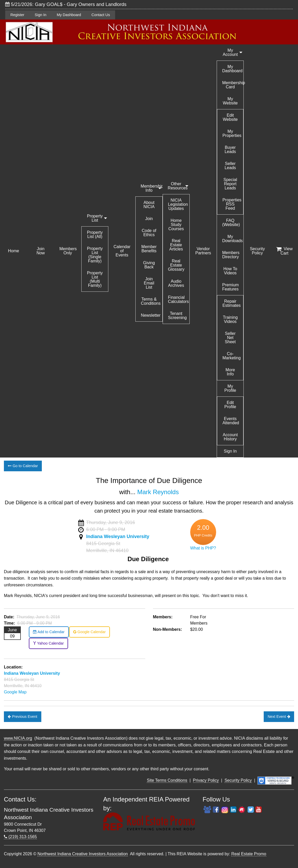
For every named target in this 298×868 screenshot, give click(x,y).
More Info (230, 372)
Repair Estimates (231, 303)
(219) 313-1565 (20, 837)
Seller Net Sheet (230, 338)
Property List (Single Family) (95, 255)
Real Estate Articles (176, 245)
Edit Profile (230, 405)
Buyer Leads (230, 150)
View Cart (284, 251)
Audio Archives (176, 283)
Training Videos (230, 319)
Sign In (41, 15)
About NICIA (149, 205)
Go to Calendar (23, 466)
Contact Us (101, 15)
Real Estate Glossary (176, 265)
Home (14, 251)
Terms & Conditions (151, 301)
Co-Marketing (231, 356)
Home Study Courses (176, 225)
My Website (230, 101)
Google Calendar (90, 632)
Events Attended (231, 421)
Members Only (68, 251)
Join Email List (149, 283)
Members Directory (231, 255)
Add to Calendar (49, 632)
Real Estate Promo (249, 854)
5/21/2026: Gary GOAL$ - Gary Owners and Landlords (66, 4)
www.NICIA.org (18, 738)
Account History (230, 437)
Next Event (279, 717)
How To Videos (230, 271)
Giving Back (149, 265)
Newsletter (151, 315)
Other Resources (178, 186)
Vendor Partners (203, 251)
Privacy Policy (206, 780)
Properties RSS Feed (232, 204)
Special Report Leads (230, 184)
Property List (95, 218)
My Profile (230, 388)
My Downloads (232, 239)
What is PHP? (203, 548)
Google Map (15, 692)
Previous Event (22, 717)
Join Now (41, 251)
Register (17, 15)
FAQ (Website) (231, 223)
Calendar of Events (122, 251)
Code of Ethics (149, 233)
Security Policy (257, 251)
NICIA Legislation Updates (178, 204)
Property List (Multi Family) (95, 279)
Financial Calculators (178, 299)
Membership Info (151, 188)
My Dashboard (69, 15)
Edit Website (230, 117)
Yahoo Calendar (48, 643)
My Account (230, 52)
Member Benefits (149, 249)
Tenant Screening (177, 316)
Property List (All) (95, 234)
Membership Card (233, 85)
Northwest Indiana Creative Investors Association (83, 854)
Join (149, 219)
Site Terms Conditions (167, 780)
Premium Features (230, 287)
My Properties (232, 133)
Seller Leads (230, 166)
